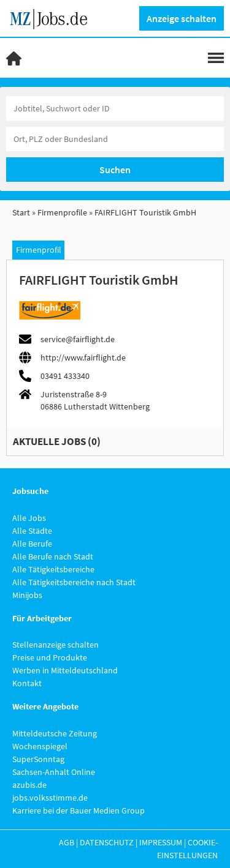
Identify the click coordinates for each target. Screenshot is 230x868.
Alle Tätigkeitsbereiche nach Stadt (74, 582)
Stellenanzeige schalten (56, 645)
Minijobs (27, 595)
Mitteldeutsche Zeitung (55, 733)
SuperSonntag (38, 759)
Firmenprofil (39, 250)
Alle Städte (32, 531)
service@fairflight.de (78, 339)
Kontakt (27, 683)
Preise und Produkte (50, 657)
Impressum (161, 842)
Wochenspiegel (40, 746)
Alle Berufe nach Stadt (53, 556)
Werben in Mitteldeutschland (65, 670)
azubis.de (29, 785)
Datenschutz (107, 842)
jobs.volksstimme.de (50, 798)
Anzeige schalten (182, 18)
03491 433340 (65, 376)
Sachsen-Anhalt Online (54, 772)
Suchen (115, 170)
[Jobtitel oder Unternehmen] (115, 108)
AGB (67, 842)
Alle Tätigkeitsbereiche (53, 569)
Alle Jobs (29, 518)
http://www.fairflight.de (83, 357)
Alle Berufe (32, 544)
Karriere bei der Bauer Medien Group (79, 810)
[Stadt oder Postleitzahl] (115, 139)
